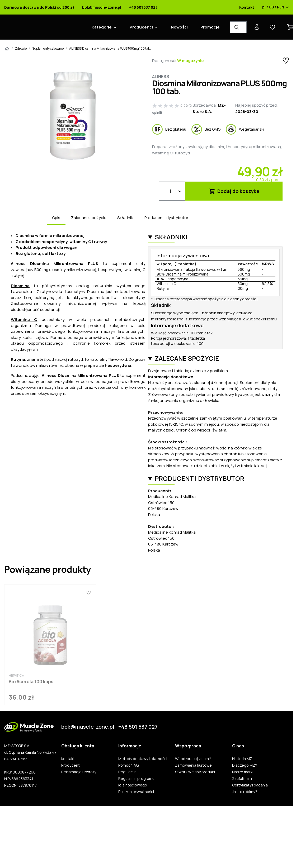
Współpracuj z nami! (193, 759)
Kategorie (102, 27)
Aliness (161, 77)
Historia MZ (242, 759)
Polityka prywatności (136, 792)
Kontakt (247, 7)
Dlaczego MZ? (245, 765)
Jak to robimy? (245, 792)
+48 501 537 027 (143, 7)
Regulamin (127, 772)
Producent (71, 765)
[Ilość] (172, 191)
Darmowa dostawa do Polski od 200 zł (39, 7)
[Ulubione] (88, 592)
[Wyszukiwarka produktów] (238, 27)
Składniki (125, 218)
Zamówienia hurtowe (193, 765)
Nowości (179, 27)
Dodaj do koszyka (234, 191)
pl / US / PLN (276, 7)
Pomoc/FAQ (128, 765)
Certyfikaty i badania (250, 785)
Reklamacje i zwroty (79, 772)
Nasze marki (243, 772)
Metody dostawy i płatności (143, 759)
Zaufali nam (242, 779)
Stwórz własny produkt (195, 772)
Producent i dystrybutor (166, 218)
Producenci (141, 27)
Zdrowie (21, 48)
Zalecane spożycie (89, 218)
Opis (56, 218)
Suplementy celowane (48, 48)
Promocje (210, 27)
